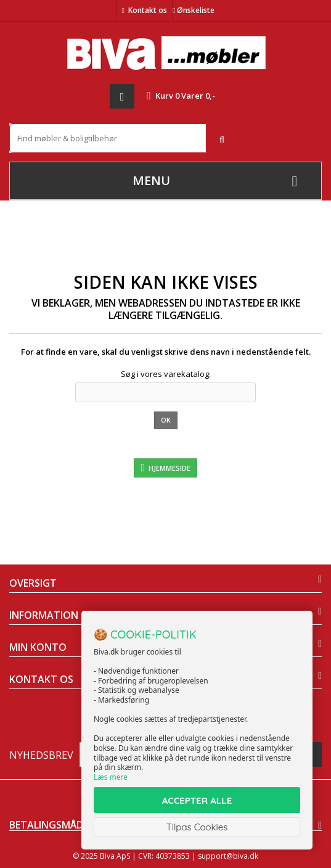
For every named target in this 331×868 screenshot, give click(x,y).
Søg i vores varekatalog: (166, 374)
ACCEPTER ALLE (197, 800)
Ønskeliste (194, 10)
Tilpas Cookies (197, 827)
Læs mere (111, 777)
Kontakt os (148, 10)
